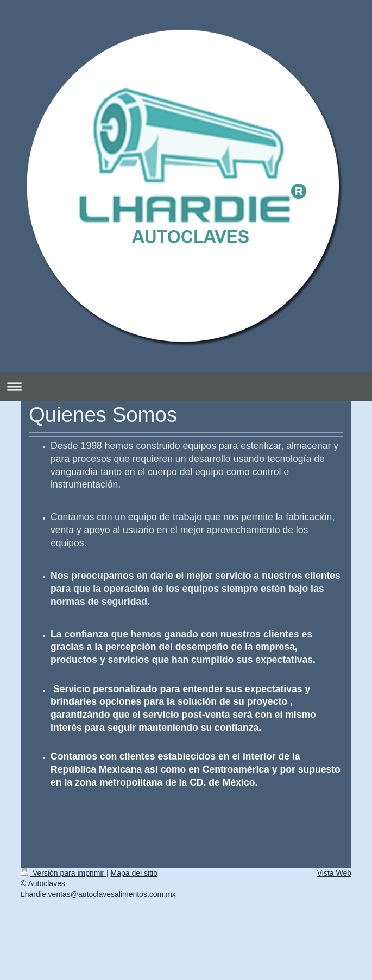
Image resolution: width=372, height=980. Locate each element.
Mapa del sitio (134, 873)
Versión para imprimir (64, 873)
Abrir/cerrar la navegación (186, 386)
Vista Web (334, 873)
